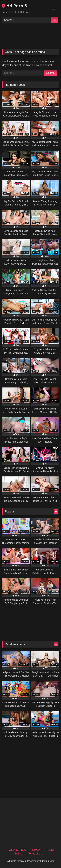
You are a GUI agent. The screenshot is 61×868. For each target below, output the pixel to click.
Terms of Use (36, 854)
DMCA (36, 850)
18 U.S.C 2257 (18, 850)
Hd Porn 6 (14, 6)
